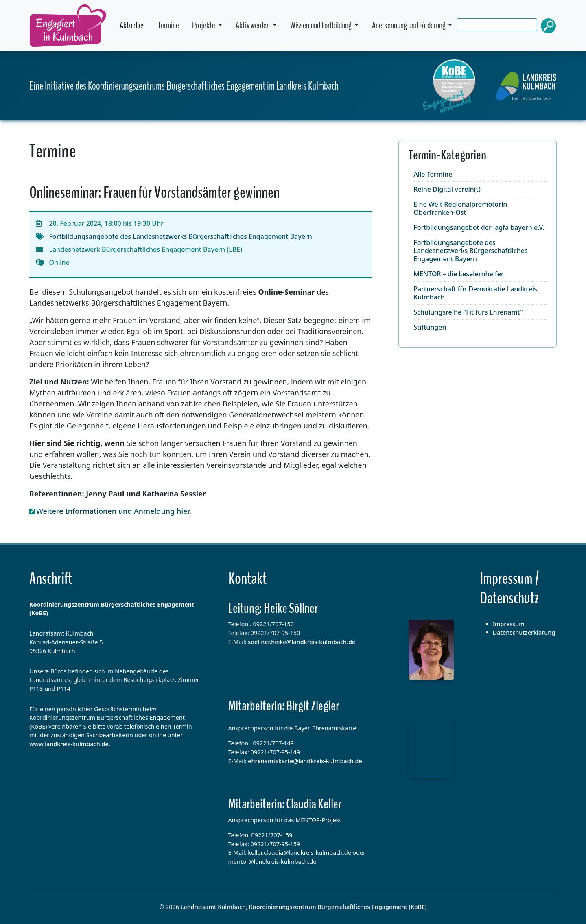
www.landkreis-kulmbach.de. (70, 744)
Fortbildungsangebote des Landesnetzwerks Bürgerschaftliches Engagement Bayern (180, 236)
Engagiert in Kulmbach (68, 26)
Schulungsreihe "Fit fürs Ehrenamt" (468, 312)
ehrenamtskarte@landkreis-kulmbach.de (305, 761)
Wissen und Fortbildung (321, 25)
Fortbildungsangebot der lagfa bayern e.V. (479, 227)
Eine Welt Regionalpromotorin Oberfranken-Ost (460, 208)
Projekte (204, 25)
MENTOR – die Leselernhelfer (458, 274)
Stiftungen (430, 327)
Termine (168, 25)
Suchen (549, 26)
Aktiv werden (253, 25)
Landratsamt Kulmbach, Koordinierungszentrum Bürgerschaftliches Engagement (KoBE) (304, 907)
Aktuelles (132, 25)
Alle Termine (433, 174)
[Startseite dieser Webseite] (450, 86)
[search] (517, 26)
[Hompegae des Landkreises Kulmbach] (526, 86)
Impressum (509, 624)
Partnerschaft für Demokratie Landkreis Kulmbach (475, 293)
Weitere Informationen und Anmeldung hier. (114, 511)
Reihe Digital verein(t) (447, 189)
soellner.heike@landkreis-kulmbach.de (302, 642)
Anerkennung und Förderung (409, 25)
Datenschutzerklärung (524, 632)
